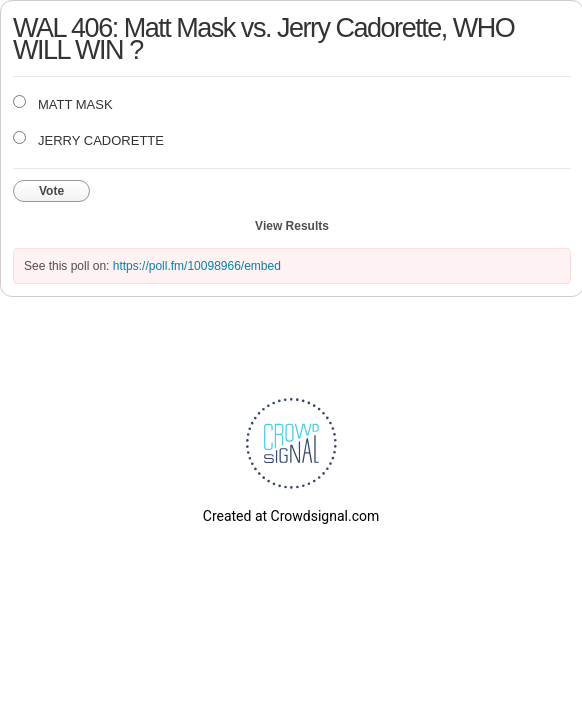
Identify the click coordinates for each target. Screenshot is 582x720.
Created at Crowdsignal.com (291, 516)
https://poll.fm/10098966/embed (197, 266)
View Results (292, 226)
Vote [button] (51, 191)
